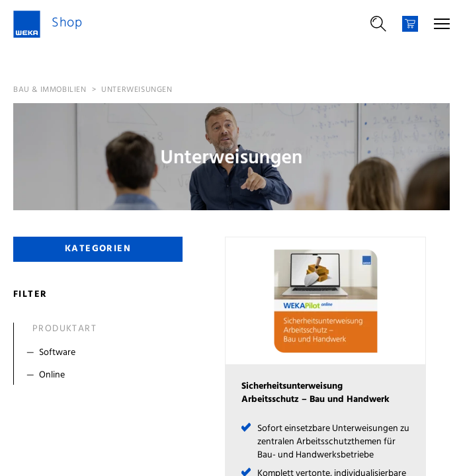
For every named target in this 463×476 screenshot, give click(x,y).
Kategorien (98, 249)
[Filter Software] (101, 353)
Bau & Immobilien (50, 90)
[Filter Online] (101, 376)
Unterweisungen (137, 90)
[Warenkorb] (410, 24)
